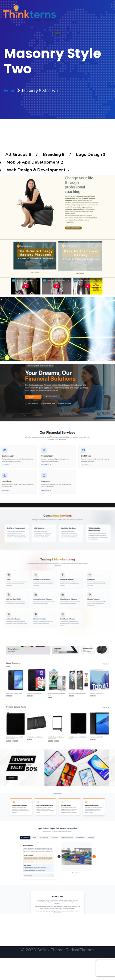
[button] (58, 32)
